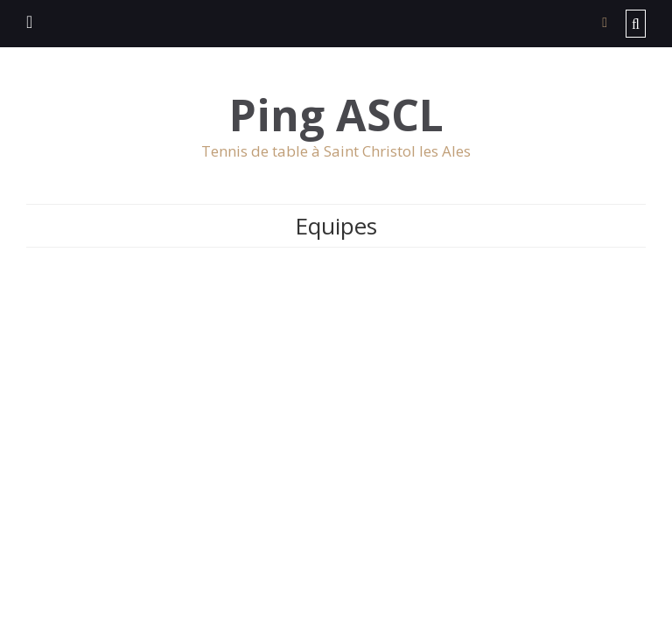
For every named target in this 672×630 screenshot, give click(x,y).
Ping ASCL (336, 115)
